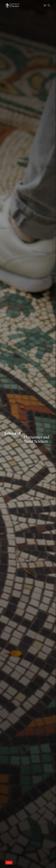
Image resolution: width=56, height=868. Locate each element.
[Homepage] (12, 5)
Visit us (9, 863)
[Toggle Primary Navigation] (45, 5)
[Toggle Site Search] (49, 5)
